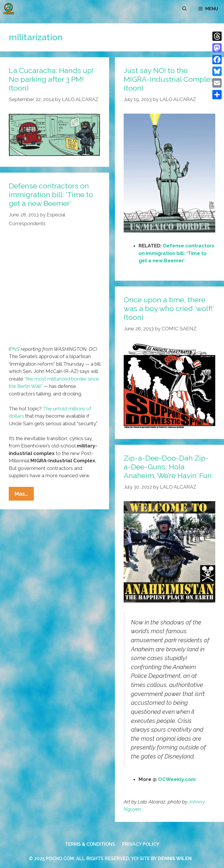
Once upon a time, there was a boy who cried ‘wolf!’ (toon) (169, 308)
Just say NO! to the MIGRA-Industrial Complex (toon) (169, 79)
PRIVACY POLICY (141, 844)
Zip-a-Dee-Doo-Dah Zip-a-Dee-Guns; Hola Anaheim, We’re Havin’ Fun (168, 467)
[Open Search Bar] (184, 9)
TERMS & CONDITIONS (90, 844)
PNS (15, 349)
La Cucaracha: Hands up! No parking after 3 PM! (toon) (51, 79)
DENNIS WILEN (175, 859)
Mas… (24, 495)
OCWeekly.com (177, 779)
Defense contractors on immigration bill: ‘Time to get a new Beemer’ (176, 253)
